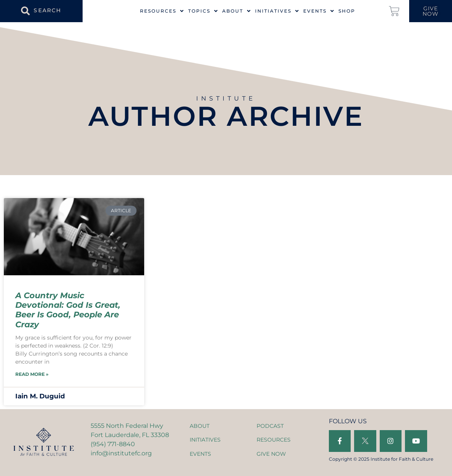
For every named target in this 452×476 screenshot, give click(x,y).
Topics (203, 11)
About (237, 11)
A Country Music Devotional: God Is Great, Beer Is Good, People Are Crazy (68, 310)
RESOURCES (274, 440)
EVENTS (200, 454)
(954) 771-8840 (113, 444)
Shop (347, 11)
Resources (162, 11)
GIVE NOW (271, 454)
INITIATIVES (205, 440)
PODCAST (270, 426)
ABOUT (200, 426)
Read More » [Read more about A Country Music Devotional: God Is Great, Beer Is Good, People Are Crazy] (32, 374)
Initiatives (277, 11)
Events (319, 11)
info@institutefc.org (121, 453)
